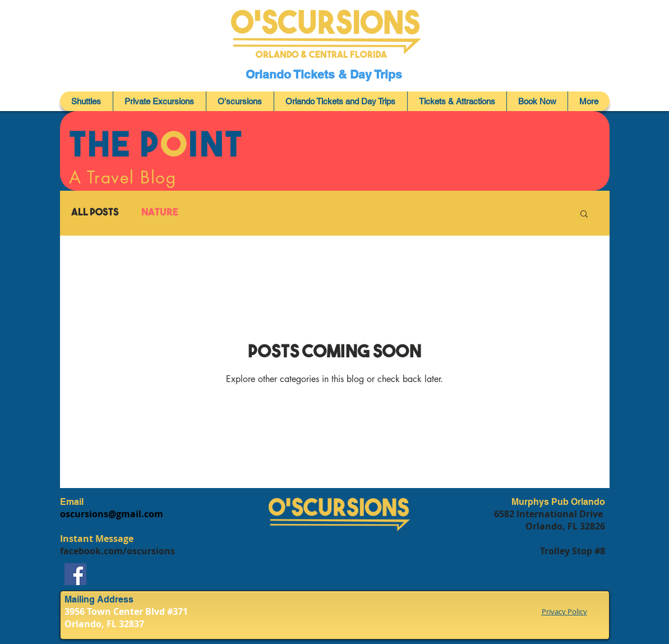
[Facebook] (75, 574)
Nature (160, 213)
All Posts (95, 213)
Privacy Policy (564, 611)
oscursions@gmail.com (112, 514)
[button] (584, 215)
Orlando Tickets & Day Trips (326, 74)
